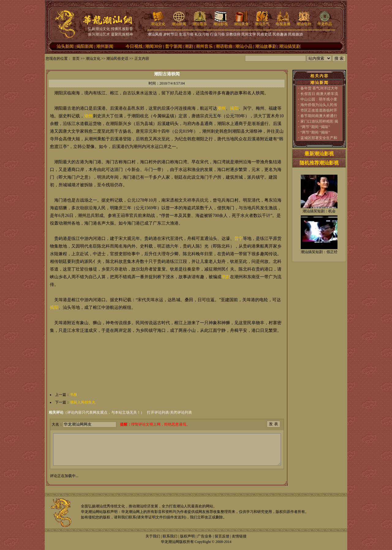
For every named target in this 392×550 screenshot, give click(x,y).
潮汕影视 (221, 22)
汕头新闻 (65, 46)
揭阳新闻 (85, 46)
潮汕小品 (244, 46)
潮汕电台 (304, 22)
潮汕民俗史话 (117, 59)
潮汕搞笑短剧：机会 (319, 211)
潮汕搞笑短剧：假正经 (319, 252)
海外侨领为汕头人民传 (319, 105)
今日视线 (134, 46)
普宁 (239, 239)
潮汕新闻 (179, 22)
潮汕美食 (241, 22)
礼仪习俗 (202, 34)
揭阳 (234, 108)
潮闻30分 (154, 46)
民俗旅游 (296, 34)
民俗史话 (264, 34)
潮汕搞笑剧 (290, 46)
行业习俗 (217, 34)
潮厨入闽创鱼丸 (83, 402)
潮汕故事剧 (266, 46)
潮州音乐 (204, 46)
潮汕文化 (158, 22)
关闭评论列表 (181, 412)
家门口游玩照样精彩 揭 (319, 121)
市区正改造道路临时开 (319, 110)
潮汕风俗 (155, 34)
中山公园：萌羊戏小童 (319, 99)
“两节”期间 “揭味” (315, 127)
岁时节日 (171, 34)
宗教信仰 (233, 34)
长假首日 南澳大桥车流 (319, 94)
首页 (76, 59)
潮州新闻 (105, 46)
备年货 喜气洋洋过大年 (319, 88)
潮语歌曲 (224, 46)
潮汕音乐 (200, 22)
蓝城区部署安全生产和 (319, 138)
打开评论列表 (158, 412)
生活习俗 (186, 34)
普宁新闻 (174, 46)
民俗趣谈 (280, 34)
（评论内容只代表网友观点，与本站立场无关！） (96, 412)
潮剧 (189, 46)
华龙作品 (325, 22)
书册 (73, 395)
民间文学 (249, 34)
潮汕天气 (262, 22)
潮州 (221, 108)
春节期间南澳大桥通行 (319, 116)
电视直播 (283, 22)
